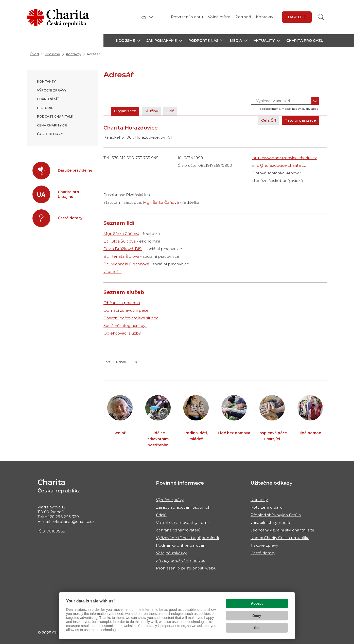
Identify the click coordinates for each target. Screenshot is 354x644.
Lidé (172, 111)
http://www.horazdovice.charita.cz (285, 158)
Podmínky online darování (181, 545)
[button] (128, 41)
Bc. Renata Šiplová (121, 256)
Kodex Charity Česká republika (280, 538)
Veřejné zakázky (171, 553)
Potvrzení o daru (187, 17)
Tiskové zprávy (264, 545)
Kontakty (264, 17)
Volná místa (219, 17)
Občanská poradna (122, 303)
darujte (297, 17)
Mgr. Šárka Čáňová (161, 202)
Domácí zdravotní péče (126, 310)
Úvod (34, 54)
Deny (257, 616)
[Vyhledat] (321, 17)
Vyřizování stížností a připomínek (188, 538)
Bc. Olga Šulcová (120, 241)
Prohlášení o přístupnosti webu (186, 568)
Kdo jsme (52, 54)
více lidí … (112, 272)
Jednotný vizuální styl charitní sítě (282, 530)
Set (257, 628)
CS (144, 17)
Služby (152, 111)
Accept (257, 603)
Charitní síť (48, 99)
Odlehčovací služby (122, 333)
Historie (45, 108)
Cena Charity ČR (52, 125)
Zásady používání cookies (180, 560)
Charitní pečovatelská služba (131, 318)
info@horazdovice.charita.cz (279, 165)
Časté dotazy (50, 134)
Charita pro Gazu (305, 41)
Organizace (126, 111)
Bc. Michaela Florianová (126, 264)
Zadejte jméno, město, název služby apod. (289, 109)
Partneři (243, 17)
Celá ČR (267, 120)
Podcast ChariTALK (55, 116)
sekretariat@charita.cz (73, 521)
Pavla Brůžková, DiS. (123, 249)
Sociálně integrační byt (125, 326)
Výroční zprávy (52, 90)
